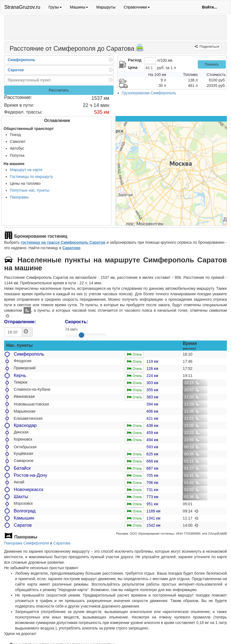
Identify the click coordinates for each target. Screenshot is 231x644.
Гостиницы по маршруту (31, 177)
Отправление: (20, 322)
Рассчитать (59, 90)
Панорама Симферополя (26, 543)
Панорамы (19, 197)
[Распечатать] (140, 49)
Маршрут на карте (26, 170)
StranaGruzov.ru (22, 7)
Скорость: (77, 322)
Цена (133, 67)
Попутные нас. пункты (30, 190)
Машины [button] (79, 7)
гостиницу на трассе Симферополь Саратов (63, 242)
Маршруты (106, 7)
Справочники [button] (137, 7)
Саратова (62, 543)
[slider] (81, 335)
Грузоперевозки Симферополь (149, 93)
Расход (135, 60)
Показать (212, 64)
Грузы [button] (55, 7)
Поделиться (209, 46)
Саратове (71, 248)
